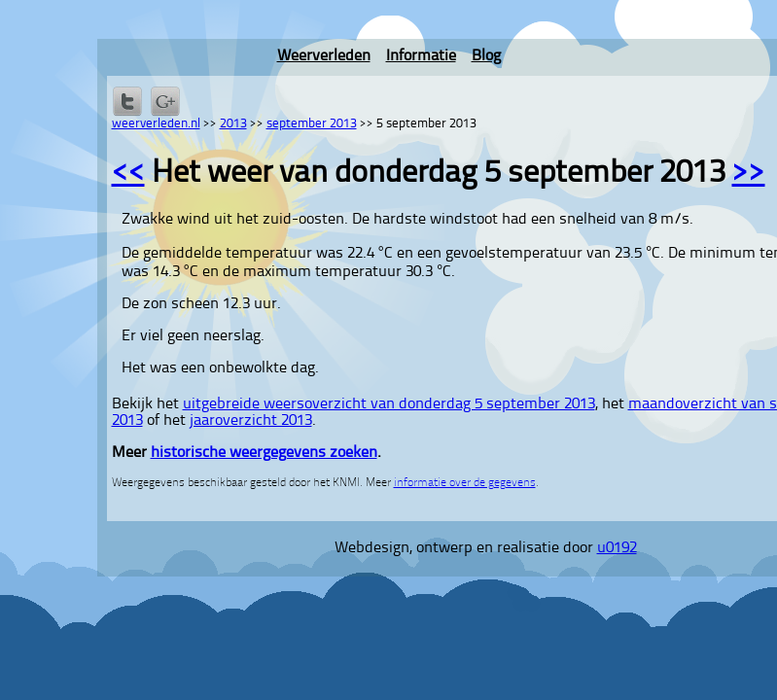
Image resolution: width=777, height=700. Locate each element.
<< (128, 174)
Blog (486, 56)
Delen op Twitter (127, 101)
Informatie (421, 56)
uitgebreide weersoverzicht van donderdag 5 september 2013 (389, 404)
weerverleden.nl (156, 124)
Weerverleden (324, 56)
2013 (233, 124)
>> (749, 174)
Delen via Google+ (165, 101)
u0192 (617, 548)
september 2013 (312, 124)
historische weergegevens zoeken (264, 453)
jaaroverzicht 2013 (251, 421)
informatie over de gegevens (465, 483)
